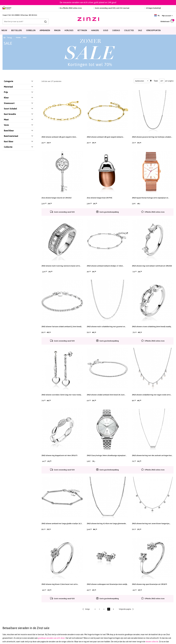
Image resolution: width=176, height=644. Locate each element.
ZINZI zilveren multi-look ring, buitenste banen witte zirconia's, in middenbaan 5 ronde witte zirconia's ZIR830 (62, 266)
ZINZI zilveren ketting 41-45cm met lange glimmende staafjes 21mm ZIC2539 (106, 524)
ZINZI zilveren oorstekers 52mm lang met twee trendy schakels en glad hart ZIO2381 (61, 395)
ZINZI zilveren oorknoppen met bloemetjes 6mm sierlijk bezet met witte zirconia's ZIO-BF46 (107, 584)
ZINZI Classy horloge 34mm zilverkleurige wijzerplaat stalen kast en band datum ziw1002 (106, 456)
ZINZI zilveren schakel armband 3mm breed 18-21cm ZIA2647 (106, 395)
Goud (106, 30)
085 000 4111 (33, 15)
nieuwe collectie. (152, 642)
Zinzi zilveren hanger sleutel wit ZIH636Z (56, 198)
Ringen (57, 30)
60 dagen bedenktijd (153, 8)
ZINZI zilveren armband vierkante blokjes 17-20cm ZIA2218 (105, 266)
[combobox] (26, 21)
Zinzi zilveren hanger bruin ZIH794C (100, 198)
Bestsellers (17, 30)
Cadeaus (116, 30)
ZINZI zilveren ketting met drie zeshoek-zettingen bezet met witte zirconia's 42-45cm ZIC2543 (153, 456)
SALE (140, 30)
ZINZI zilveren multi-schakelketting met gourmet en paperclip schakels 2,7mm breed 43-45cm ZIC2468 (106, 327)
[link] (167, 16)
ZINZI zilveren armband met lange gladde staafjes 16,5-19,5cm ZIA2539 (62, 524)
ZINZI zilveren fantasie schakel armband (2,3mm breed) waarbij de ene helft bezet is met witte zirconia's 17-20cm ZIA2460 (61, 327)
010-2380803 (16, 15)
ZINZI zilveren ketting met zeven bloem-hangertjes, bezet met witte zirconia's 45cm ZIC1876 (151, 524)
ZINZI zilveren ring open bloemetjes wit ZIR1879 (149, 584)
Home (18, 37)
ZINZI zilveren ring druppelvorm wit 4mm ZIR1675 (59, 455)
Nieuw (4, 30)
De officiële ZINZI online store (70, 8)
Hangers (95, 30)
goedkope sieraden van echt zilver (51, 638)
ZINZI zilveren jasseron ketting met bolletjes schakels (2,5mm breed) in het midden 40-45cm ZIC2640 (152, 137)
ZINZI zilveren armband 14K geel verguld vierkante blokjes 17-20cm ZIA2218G (105, 137)
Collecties (129, 30)
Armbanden (45, 30)
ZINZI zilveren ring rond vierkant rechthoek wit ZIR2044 (152, 266)
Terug (8, 38)
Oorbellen (31, 30)
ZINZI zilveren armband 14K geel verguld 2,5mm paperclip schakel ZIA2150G (59, 137)
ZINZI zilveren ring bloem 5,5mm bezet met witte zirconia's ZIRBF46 (60, 584)
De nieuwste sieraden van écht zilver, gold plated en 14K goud (88, 2)
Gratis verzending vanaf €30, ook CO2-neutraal (111, 8)
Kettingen (82, 30)
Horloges (69, 30)
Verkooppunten (153, 30)
